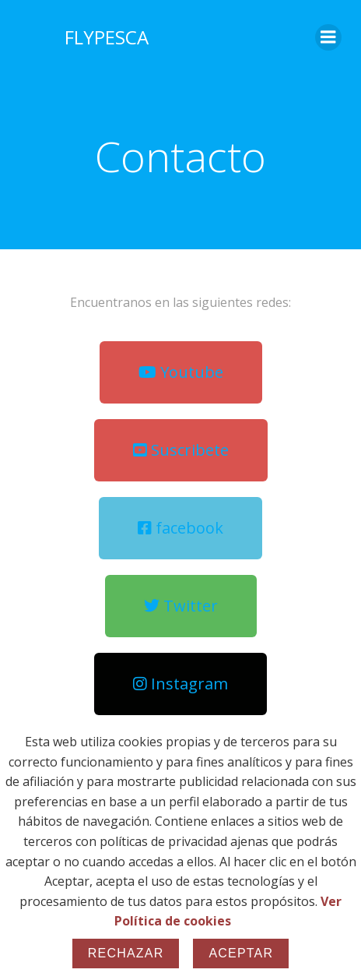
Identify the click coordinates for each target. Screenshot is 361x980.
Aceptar (241, 953)
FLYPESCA (107, 37)
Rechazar (126, 953)
